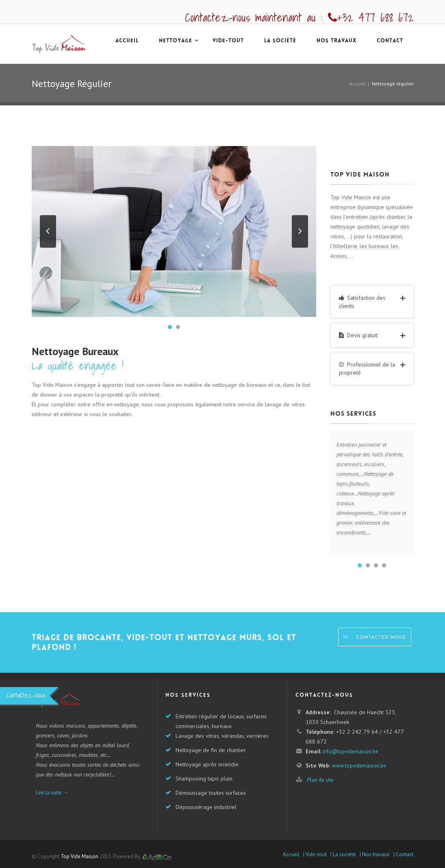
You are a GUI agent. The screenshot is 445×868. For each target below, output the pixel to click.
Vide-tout (228, 41)
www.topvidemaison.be (359, 766)
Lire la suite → (52, 793)
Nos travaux (336, 41)
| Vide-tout (314, 854)
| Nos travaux (374, 854)
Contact (390, 41)
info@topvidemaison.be (350, 751)
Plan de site (320, 780)
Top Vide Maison (79, 856)
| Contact (402, 854)
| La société (343, 854)
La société (280, 41)
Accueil (358, 84)
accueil (127, 41)
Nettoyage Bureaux (75, 351)
